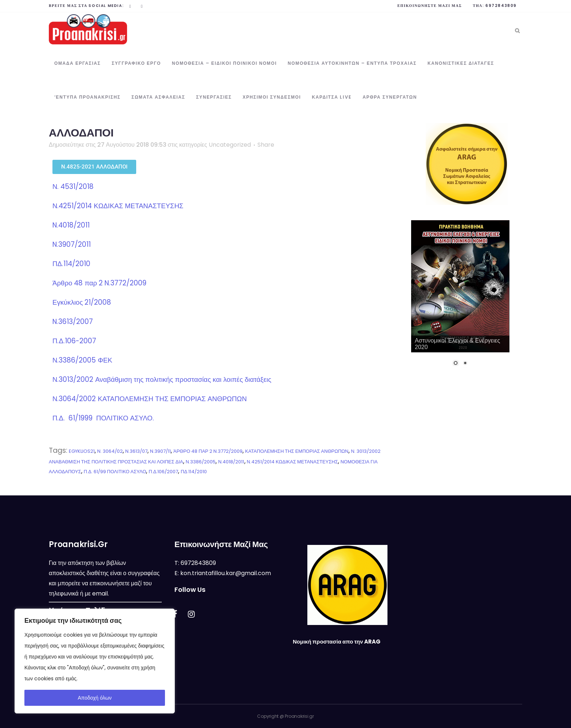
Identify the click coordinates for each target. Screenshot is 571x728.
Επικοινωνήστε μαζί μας (430, 6)
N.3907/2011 (72, 244)
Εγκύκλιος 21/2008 (82, 302)
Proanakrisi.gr (299, 716)
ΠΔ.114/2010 (71, 264)
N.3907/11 (160, 451)
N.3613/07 (136, 451)
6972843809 (501, 6)
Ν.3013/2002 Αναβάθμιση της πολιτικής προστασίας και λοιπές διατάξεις (162, 379)
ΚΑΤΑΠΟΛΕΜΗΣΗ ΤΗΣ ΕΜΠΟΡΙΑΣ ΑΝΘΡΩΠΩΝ (297, 451)
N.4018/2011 (71, 225)
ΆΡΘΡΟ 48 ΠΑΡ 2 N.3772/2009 (208, 451)
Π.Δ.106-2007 (74, 341)
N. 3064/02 (110, 451)
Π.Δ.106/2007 (163, 472)
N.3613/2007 (73, 322)
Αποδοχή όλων (94, 698)
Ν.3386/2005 (201, 462)
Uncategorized (230, 145)
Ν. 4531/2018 (74, 187)
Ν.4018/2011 (231, 462)
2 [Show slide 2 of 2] (465, 364)
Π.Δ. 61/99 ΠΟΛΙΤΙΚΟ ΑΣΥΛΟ (115, 472)
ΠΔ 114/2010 (194, 472)
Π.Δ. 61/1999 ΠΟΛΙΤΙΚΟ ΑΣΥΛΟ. (103, 418)
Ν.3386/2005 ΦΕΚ (82, 360)
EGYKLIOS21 (82, 451)
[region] (95, 661)
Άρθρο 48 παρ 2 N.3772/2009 (99, 283)
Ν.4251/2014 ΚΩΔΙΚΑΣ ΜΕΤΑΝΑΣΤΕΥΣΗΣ (118, 206)
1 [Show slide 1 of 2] (456, 364)
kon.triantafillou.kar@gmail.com (226, 573)
